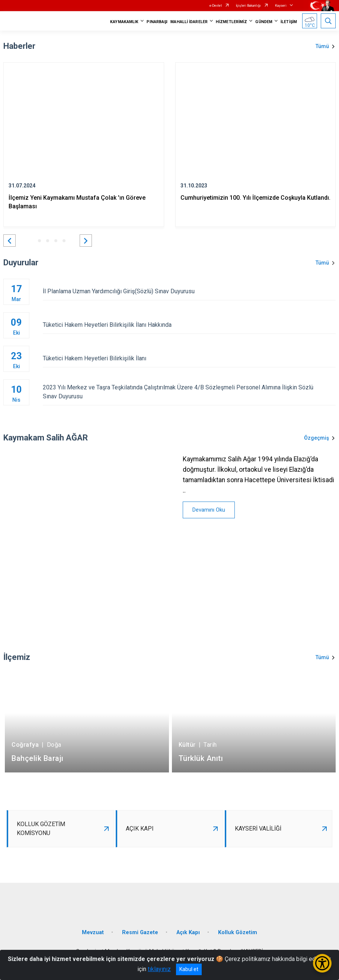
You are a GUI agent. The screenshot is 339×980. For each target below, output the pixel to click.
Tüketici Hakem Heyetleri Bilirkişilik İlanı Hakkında (189, 325)
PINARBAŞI (157, 22)
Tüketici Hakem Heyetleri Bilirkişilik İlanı (189, 358)
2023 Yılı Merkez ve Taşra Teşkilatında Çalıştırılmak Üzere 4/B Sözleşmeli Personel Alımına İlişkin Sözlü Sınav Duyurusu (189, 392)
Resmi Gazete (140, 932)
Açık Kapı (188, 932)
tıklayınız (159, 969)
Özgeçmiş (316, 438)
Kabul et (189, 969)
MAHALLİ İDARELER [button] (189, 22)
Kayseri (281, 6)
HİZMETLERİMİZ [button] (231, 22)
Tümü (322, 46)
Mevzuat (93, 932)
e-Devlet (216, 6)
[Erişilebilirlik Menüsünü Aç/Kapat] (322, 963)
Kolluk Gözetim (238, 932)
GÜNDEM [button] (264, 22)
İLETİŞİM (289, 22)
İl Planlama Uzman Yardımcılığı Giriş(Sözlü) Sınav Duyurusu (189, 291)
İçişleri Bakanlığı (248, 6)
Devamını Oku (209, 510)
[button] (9, 241)
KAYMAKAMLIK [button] (124, 22)
